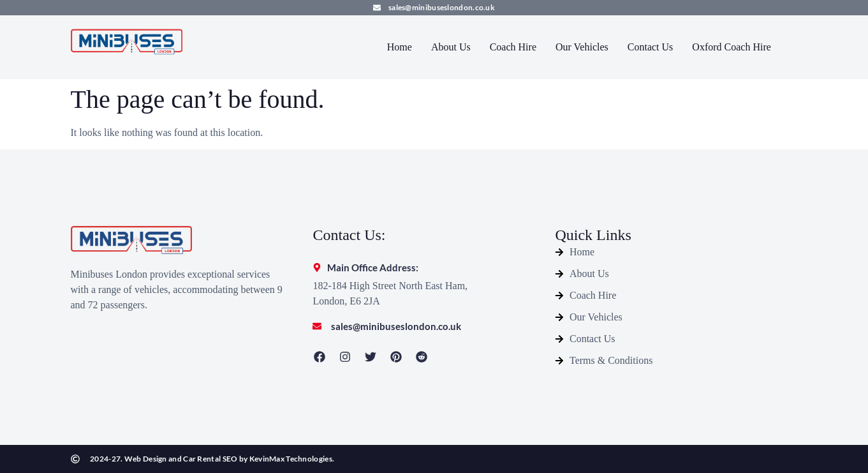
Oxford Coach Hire (732, 47)
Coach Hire (513, 47)
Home (400, 47)
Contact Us (651, 47)
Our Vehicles (582, 47)
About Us (451, 47)
